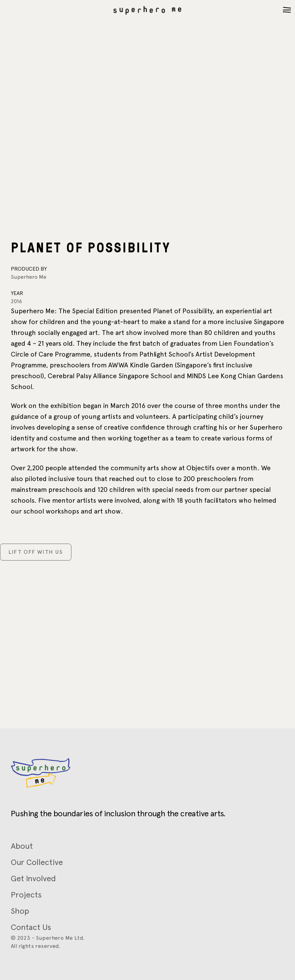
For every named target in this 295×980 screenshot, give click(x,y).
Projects (26, 895)
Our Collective (37, 862)
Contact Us (31, 927)
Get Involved (33, 878)
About (22, 846)
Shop (20, 911)
